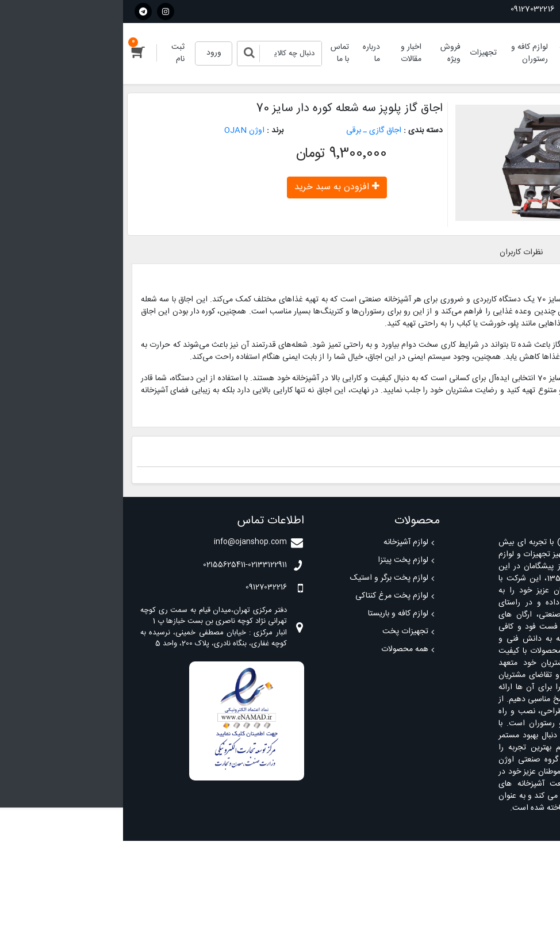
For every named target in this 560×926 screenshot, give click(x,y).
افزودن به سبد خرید (214, 187)
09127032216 (415, 9)
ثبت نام (55, 53)
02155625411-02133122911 (500, 9)
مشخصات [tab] (457, 252)
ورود (91, 53)
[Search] (168, 53)
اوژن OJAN (121, 131)
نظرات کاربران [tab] (398, 252)
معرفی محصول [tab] (517, 252)
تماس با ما (217, 53)
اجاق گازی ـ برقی (251, 131)
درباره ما (248, 53)
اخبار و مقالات (288, 53)
